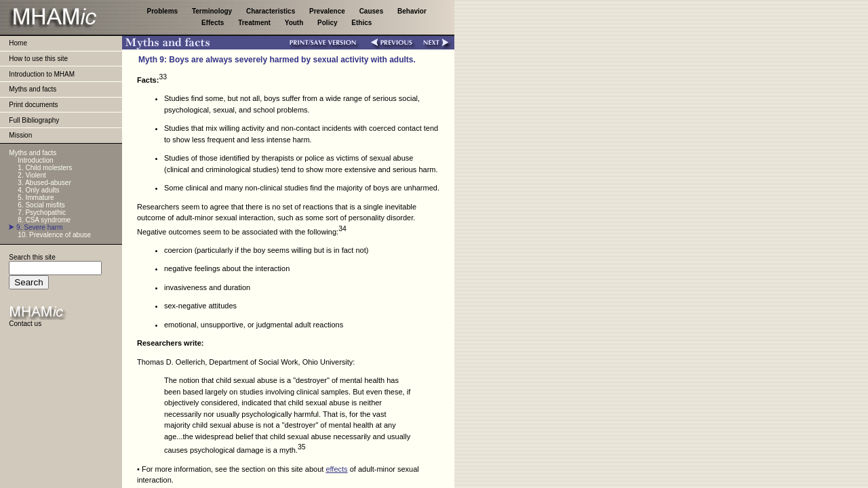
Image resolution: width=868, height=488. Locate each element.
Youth (295, 23)
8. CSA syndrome (44, 220)
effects (336, 469)
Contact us (25, 324)
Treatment (255, 23)
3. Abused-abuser (44, 183)
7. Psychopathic (42, 212)
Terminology (213, 11)
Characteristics (272, 11)
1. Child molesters (45, 168)
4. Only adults (38, 190)
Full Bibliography (34, 120)
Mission (20, 135)
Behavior (412, 11)
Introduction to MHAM (42, 74)
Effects (214, 23)
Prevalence (328, 11)
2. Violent (32, 175)
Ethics (361, 23)
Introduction (35, 160)
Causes (372, 11)
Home (18, 43)
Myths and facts (33, 89)
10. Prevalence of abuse (54, 235)
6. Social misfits (41, 205)
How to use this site (38, 59)
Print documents (33, 105)
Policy (328, 23)
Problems (163, 11)
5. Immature (36, 198)
